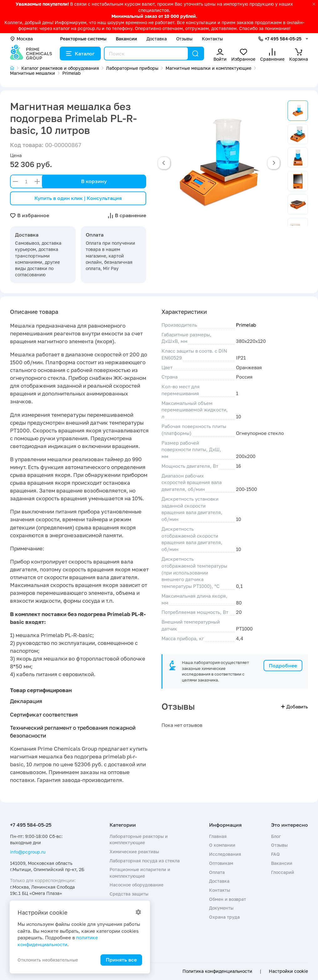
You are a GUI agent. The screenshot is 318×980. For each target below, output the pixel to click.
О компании (222, 845)
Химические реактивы (134, 852)
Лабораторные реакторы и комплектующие (139, 839)
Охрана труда (224, 917)
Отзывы (184, 39)
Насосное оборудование (136, 885)
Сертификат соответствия (44, 715)
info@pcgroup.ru (28, 852)
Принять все (121, 960)
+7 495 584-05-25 (283, 39)
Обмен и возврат (228, 899)
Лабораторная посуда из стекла (145, 861)
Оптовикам (221, 863)
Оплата (217, 872)
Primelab (246, 325)
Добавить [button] (295, 707)
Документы (221, 908)
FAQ (275, 854)
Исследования (225, 854)
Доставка (157, 39)
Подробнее (283, 666)
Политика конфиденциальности (217, 971)
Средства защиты (129, 894)
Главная (218, 836)
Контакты (212, 39)
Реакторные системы (83, 39)
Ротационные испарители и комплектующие (140, 873)
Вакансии (126, 39)
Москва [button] (21, 39)
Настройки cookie (288, 971)
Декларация (26, 701)
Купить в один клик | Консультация (78, 198)
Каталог (80, 54)
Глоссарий (283, 872)
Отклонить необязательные (48, 960)
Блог (276, 836)
